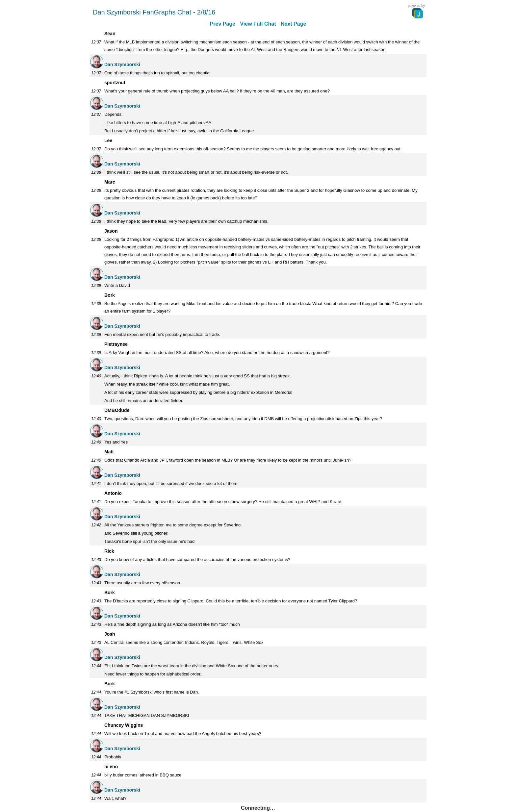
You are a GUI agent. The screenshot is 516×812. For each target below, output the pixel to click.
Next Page (293, 24)
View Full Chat (258, 24)
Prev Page (223, 24)
